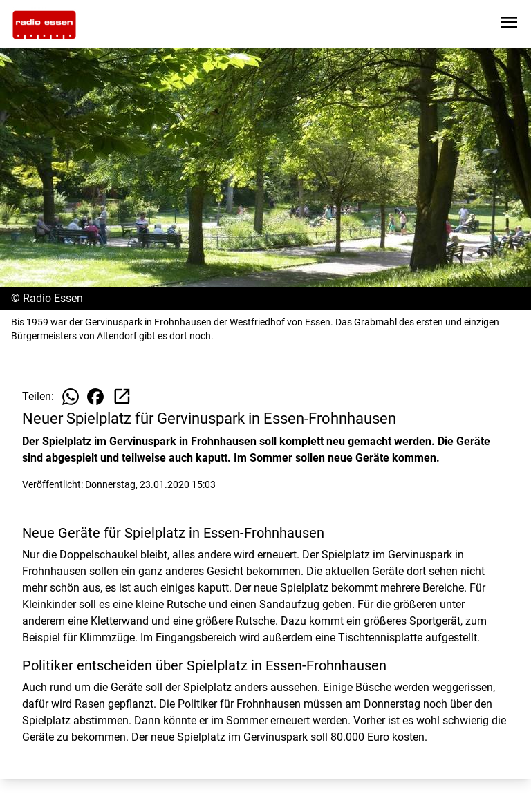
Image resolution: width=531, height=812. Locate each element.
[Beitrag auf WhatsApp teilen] (71, 397)
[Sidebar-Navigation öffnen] (509, 25)
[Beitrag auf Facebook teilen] (95, 397)
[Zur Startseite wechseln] (44, 25)
